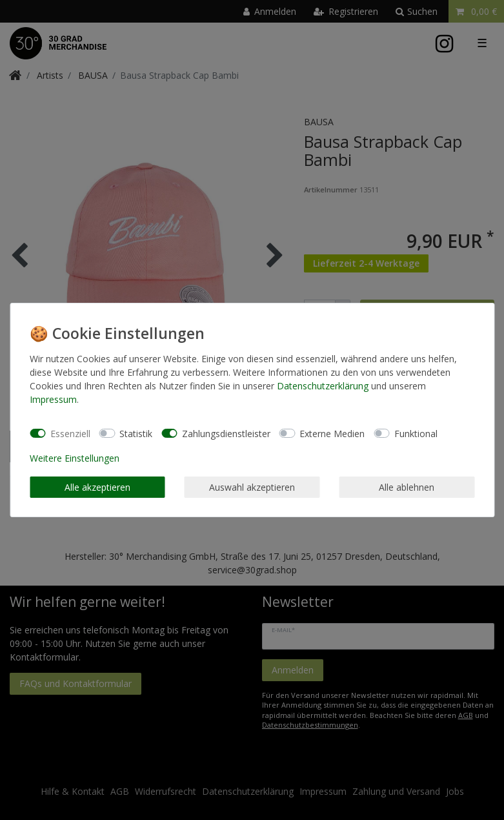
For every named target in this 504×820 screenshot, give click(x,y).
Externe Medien (332, 434)
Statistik (136, 434)
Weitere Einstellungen (75, 458)
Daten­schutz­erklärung (323, 386)
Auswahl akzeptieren (252, 487)
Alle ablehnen (407, 487)
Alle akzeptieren (97, 487)
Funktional (416, 434)
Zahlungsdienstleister (226, 434)
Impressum (53, 399)
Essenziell (70, 434)
